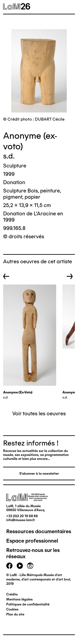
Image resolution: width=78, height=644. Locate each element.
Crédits (12, 594)
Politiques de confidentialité (28, 604)
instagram (30, 566)
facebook (9, 566)
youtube (20, 566)
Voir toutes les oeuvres (39, 413)
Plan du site (15, 614)
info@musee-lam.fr (21, 520)
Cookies (12, 609)
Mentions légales (19, 599)
